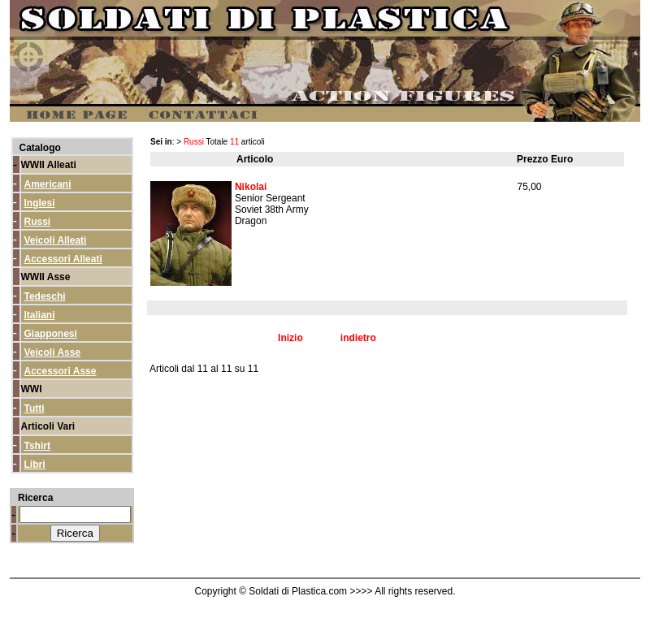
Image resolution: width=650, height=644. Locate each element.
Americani (48, 184)
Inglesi (40, 203)
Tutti (35, 408)
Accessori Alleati (63, 259)
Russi (38, 222)
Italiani (40, 315)
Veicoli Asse (53, 352)
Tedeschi (45, 296)
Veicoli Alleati (56, 240)
